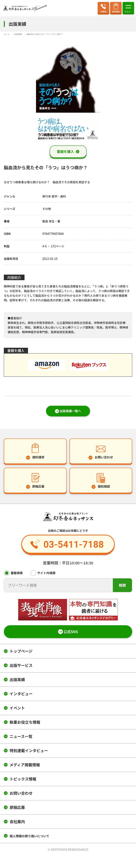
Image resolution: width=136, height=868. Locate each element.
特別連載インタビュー (29, 750)
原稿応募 (17, 807)
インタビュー (21, 694)
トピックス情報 (23, 779)
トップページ (21, 651)
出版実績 (17, 679)
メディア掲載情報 (25, 765)
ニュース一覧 (21, 736)
